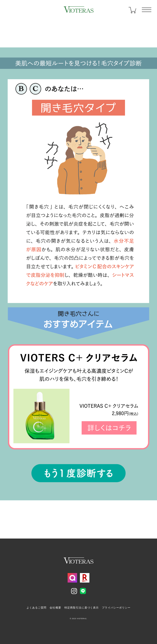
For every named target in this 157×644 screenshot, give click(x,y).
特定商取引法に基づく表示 (82, 608)
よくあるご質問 (37, 608)
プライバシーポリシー (116, 608)
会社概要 (55, 608)
